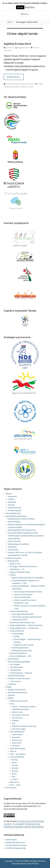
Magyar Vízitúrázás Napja (20, 572)
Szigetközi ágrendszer (21, 709)
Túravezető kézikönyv (19, 653)
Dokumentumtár (14, 508)
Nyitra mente (17, 740)
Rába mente (14, 782)
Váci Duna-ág (17, 718)
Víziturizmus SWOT (19, 620)
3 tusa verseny (15, 681)
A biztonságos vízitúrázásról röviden (28, 592)
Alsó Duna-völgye (19, 729)
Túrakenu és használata (23, 595)
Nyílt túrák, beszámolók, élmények (20, 84)
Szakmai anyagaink (13, 558)
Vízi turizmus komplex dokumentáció (27, 617)
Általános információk (17, 690)
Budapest (15, 720)
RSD (13, 723)
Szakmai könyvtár (17, 631)
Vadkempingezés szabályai (18, 544)
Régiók (11, 698)
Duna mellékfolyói (17, 732)
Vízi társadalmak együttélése (19, 662)
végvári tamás (27, 87)
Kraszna (15, 771)
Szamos (15, 779)
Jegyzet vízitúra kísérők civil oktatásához (28, 578)
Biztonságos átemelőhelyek (23, 614)
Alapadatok (12, 496)
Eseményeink (11, 788)
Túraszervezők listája (22, 597)
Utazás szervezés (14, 541)
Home (10, 22)
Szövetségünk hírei (13, 513)
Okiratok (11, 505)
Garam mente (17, 735)
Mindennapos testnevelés (22, 651)
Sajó (13, 776)
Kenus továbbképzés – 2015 (21, 656)
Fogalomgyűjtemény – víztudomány (24, 628)
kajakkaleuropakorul (12, 87)
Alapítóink (12, 502)
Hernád (15, 765)
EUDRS (17, 637)
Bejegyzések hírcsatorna (15, 842)
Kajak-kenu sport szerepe (24, 645)
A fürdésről (12, 547)
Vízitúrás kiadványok (16, 676)
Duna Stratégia (18, 634)
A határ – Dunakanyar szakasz (24, 707)
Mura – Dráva (15, 785)
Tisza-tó (13, 751)
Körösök (15, 768)
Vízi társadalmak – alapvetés (21, 673)
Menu (26, 14)
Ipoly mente (17, 743)
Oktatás (13, 575)
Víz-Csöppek (15, 664)
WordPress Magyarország (16, 848)
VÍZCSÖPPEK (24, 861)
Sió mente (16, 746)
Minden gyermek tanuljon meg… (23, 623)
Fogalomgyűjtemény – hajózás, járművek (26, 625)
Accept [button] (20, 7)
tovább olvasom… (14, 77)
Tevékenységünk (15, 510)
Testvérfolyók (13, 659)
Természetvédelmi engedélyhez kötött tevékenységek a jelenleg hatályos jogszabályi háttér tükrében (26, 536)
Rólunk (9, 494)
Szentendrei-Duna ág (20, 715)
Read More (30, 7)
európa (40, 84)
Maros (14, 774)
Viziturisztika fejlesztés (19, 611)
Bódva (14, 763)
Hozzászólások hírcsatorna (16, 845)
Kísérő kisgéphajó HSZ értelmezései (22, 530)
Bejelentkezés (11, 840)
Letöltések (12, 684)
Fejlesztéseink (13, 561)
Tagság (9, 687)
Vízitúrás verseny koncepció (19, 679)
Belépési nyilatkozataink (17, 693)
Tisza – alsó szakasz (18, 754)
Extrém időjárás (14, 522)
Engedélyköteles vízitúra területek (21, 519)
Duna (12, 704)
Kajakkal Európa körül (17, 44)
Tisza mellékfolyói (17, 757)
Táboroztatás (13, 550)
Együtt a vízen (15, 564)
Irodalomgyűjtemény (20, 648)
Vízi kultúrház (15, 670)
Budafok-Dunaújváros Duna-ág (24, 726)
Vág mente (16, 737)
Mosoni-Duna (17, 712)
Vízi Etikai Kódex (16, 667)
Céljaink (11, 499)
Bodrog (15, 760)
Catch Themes (33, 864)
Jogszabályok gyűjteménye (16, 516)
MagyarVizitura (24, 48)
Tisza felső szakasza (18, 749)
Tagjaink (11, 695)
